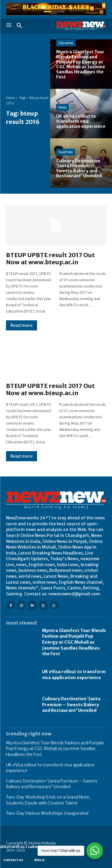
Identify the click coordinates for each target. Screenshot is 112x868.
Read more (22, 325)
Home (10, 98)
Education (66, 43)
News (63, 107)
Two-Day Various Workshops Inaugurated (47, 813)
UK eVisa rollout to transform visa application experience (74, 675)
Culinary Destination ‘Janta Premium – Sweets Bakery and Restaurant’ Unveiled (71, 705)
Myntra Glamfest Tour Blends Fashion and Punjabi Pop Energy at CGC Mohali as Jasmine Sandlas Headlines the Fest (74, 642)
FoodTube (66, 152)
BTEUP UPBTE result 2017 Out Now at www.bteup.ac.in (50, 258)
